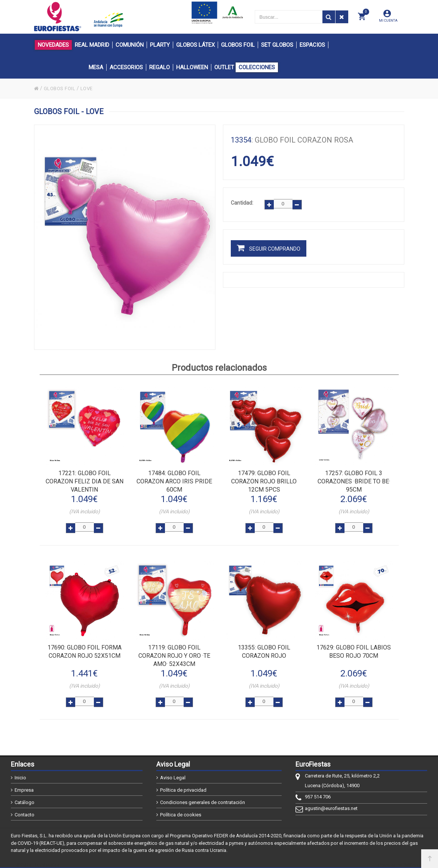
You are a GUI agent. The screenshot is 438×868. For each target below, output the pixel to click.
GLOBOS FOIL (61, 88)
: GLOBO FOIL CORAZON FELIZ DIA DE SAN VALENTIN (85, 481)
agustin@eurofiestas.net (331, 803)
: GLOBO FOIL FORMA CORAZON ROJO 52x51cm (85, 648)
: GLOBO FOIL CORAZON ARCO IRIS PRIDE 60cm (174, 481)
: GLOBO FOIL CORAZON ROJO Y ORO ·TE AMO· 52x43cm (174, 652)
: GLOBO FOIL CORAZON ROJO (264, 648)
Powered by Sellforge (400, 859)
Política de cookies (181, 809)
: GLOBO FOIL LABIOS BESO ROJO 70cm (354, 648)
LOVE (89, 88)
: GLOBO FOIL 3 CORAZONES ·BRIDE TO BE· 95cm (354, 481)
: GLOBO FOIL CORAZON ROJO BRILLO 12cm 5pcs (264, 481)
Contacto (24, 809)
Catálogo (24, 797)
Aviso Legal (173, 772)
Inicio (20, 772)
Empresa (24, 784)
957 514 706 (318, 791)
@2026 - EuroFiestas (38, 859)
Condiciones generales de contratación (203, 797)
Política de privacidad (183, 784)
